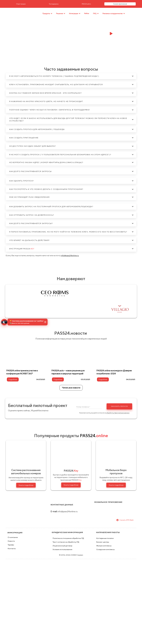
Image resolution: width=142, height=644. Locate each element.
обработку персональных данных (118, 413)
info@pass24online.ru (70, 256)
